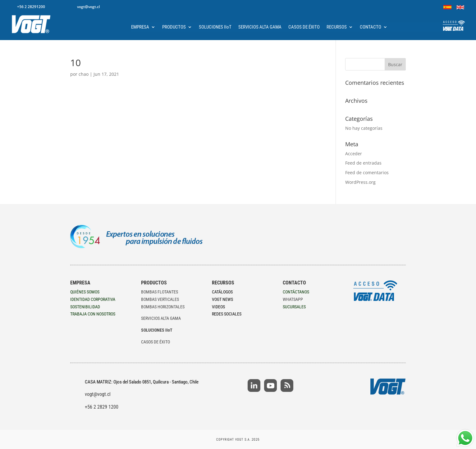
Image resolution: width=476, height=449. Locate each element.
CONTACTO (371, 27)
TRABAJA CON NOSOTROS (93, 314)
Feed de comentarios (367, 172)
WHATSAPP (293, 299)
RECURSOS (337, 27)
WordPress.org (360, 182)
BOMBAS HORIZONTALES (163, 307)
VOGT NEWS (222, 299)
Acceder (354, 154)
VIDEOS (218, 307)
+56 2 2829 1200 (102, 407)
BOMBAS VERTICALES (160, 299)
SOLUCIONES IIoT (215, 27)
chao (84, 74)
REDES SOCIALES (227, 314)
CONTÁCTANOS (296, 292)
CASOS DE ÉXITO (304, 27)
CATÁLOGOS (222, 292)
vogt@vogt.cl (98, 394)
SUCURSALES (294, 307)
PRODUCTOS (174, 27)
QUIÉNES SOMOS (85, 292)
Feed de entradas (363, 163)
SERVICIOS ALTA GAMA (260, 27)
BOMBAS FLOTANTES (160, 292)
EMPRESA (140, 27)
